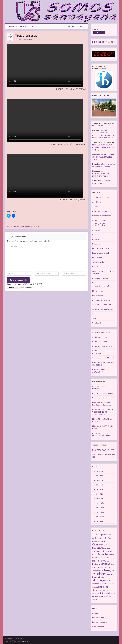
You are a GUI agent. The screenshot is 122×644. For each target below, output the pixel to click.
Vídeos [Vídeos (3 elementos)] (95, 600)
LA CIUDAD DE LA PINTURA (103, 450)
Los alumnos (28, 39)
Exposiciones (97, 257)
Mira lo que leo (98, 291)
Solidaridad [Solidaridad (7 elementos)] (105, 593)
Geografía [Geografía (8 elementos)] (104, 564)
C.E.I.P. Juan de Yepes (100, 337)
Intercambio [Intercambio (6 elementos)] (98, 571)
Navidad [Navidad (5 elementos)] (96, 584)
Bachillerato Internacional (102, 216)
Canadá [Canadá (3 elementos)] (95, 541)
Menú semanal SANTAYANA (100, 224)
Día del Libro (97, 244)
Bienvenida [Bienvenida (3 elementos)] (104, 538)
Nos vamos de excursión (101, 300)
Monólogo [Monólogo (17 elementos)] (99, 580)
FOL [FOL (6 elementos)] (104, 561)
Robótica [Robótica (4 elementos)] (96, 593)
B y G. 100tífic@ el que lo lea (103, 393)
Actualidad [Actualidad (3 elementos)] (96, 535)
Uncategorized (98, 323)
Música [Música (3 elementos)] (108, 581)
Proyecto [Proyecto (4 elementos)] (111, 584)
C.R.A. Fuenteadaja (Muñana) (103, 358)
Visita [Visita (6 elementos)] (108, 596)
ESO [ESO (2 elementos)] (108, 558)
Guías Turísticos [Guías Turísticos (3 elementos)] (98, 567)
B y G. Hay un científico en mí (103, 398)
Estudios (13, 226)
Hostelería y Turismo (100, 278)
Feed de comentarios (100, 622)
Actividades (97, 202)
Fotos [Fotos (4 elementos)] (108, 561)
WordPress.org (98, 627)
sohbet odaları (98, 154)
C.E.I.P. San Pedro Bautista (102, 346)
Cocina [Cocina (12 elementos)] (102, 541)
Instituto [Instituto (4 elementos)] (107, 567)
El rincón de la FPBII (102, 286)
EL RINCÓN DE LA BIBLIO (102, 248)
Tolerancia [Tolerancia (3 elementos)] (102, 596)
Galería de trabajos (99, 262)
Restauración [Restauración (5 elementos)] (106, 590)
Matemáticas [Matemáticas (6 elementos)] (98, 577)
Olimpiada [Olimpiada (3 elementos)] (103, 584)
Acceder (95, 613)
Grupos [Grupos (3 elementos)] (111, 564)
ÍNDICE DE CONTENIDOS (103, 42)
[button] (56, 90)
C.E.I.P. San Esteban (100, 342)
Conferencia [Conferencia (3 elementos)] (106, 548)
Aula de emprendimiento (101, 211)
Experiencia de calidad (100, 253)
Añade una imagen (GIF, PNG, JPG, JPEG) (24, 284)
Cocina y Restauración (101, 220)
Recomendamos (98, 314)
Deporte (95, 239)
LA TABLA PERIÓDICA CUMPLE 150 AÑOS (103, 157)
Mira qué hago (98, 296)
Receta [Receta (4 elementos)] (95, 587)
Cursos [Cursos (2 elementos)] (94, 555)
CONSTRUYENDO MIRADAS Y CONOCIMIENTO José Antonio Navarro (103, 412)
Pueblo (37, 226)
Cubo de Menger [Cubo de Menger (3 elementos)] (107, 551)
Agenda (95, 206)
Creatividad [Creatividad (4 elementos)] (97, 551)
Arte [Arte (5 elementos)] (109, 535)
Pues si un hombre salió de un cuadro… (23, 26)
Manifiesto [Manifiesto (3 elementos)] (110, 574)
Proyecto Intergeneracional (103, 309)
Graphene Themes (22, 641)
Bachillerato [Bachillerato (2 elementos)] (96, 538)
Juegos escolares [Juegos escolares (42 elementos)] (103, 572)
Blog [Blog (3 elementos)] (109, 538)
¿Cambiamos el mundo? (101, 197)
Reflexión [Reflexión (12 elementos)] (103, 587)
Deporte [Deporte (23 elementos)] (102, 554)
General (95, 267)
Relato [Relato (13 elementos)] (96, 590)
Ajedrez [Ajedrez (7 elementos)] (103, 535)
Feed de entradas (99, 617)
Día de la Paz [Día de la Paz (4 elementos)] (102, 558)
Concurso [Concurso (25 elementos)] (99, 544)
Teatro (95, 318)
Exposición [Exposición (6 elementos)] (97, 561)
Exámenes (21, 226)
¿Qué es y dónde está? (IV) (74, 26)
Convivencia (97, 235)
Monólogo (29, 226)
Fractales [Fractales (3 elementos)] (95, 564)
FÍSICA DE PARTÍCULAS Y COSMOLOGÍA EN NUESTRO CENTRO (104, 147)
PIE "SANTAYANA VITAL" (102, 305)
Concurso (96, 230)
